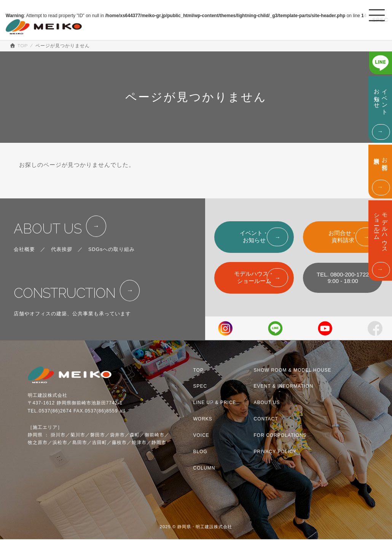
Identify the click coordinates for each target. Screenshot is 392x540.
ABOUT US (52, 231)
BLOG (200, 452)
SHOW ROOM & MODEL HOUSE (293, 371)
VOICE (201, 436)
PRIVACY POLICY (275, 452)
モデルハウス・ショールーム (254, 277)
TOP (198, 371)
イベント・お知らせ (254, 236)
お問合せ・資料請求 (343, 236)
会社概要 (24, 254)
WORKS (203, 420)
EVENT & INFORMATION (284, 387)
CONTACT (266, 420)
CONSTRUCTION (72, 300)
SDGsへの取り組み (112, 254)
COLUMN (204, 469)
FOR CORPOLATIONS (280, 436)
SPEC (200, 387)
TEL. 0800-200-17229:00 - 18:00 (343, 278)
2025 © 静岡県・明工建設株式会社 (196, 527)
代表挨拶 (62, 254)
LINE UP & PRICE (215, 403)
